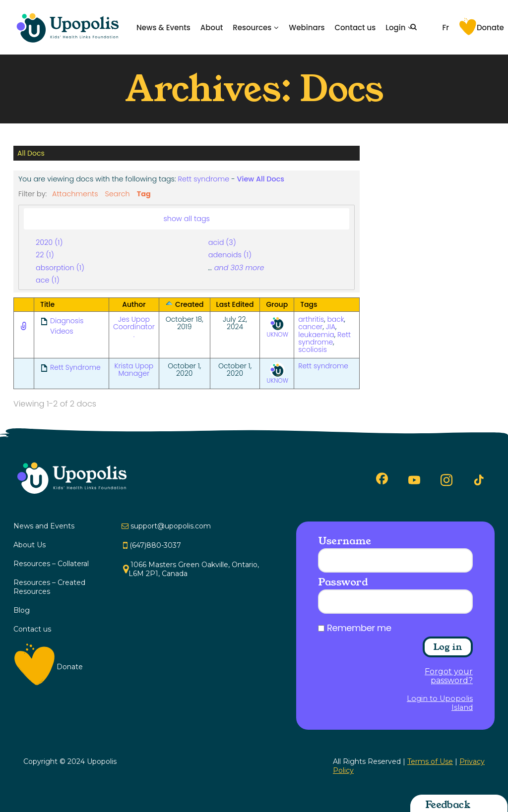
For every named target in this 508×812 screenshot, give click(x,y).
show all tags (187, 219)
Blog (22, 610)
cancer (310, 327)
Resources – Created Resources (49, 587)
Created (190, 304)
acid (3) (222, 242)
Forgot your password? (449, 676)
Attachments (75, 194)
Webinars (307, 28)
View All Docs (261, 179)
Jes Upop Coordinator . (134, 327)
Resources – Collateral (51, 564)
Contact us (355, 28)
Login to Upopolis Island (440, 703)
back (335, 319)
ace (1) (48, 280)
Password (343, 582)
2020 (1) (49, 242)
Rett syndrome (204, 179)
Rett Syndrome (75, 367)
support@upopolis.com (171, 526)
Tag (144, 194)
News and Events (44, 526)
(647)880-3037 (155, 545)
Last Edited (235, 304)
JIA (331, 327)
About (212, 28)
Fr (445, 28)
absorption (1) (60, 268)
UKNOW (278, 327)
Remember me (359, 628)
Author (134, 304)
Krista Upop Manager (134, 370)
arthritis (311, 319)
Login (395, 28)
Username (344, 541)
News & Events (163, 28)
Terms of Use (430, 761)
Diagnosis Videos (67, 326)
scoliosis (313, 349)
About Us (30, 545)
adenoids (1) (230, 255)
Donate (490, 28)
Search (118, 194)
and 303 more (239, 268)
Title (47, 304)
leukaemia (316, 335)
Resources (252, 28)
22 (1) (45, 255)
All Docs (31, 153)
